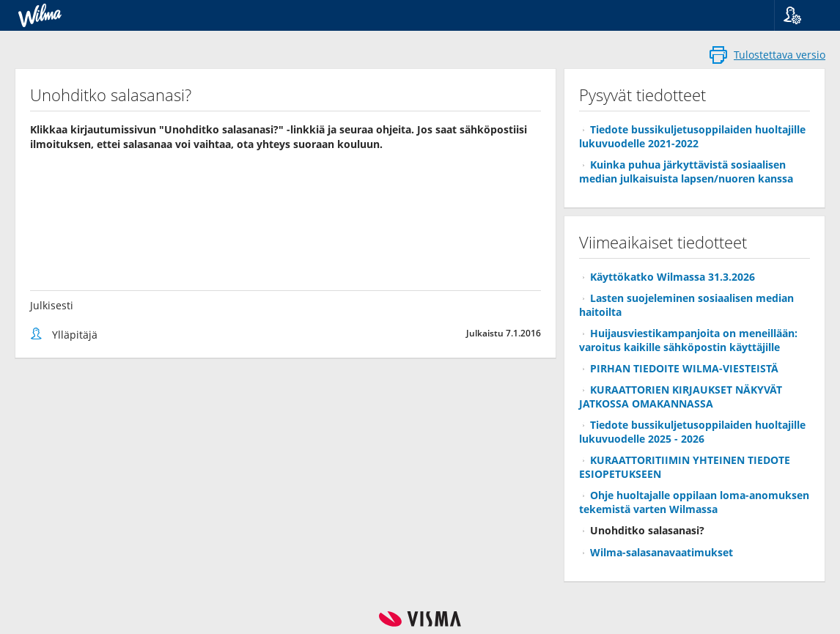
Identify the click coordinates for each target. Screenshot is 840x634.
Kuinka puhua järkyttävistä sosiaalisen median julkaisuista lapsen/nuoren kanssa (686, 172)
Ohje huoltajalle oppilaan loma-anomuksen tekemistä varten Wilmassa (694, 502)
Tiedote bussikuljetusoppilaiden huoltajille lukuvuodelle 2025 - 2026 (692, 432)
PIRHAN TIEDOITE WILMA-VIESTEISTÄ (684, 368)
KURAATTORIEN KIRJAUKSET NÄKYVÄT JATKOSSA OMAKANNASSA (681, 397)
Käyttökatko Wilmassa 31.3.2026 (673, 277)
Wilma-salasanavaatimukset (662, 552)
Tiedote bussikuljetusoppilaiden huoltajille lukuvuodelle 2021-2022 (692, 136)
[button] (802, 15)
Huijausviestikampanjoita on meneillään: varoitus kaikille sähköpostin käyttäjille (688, 340)
